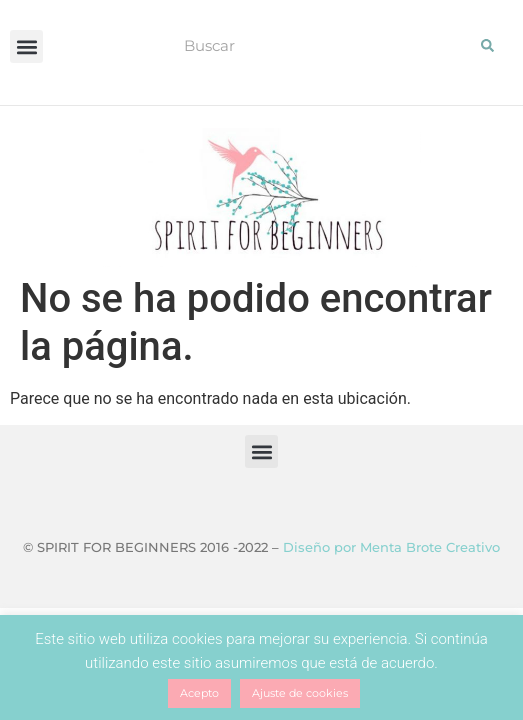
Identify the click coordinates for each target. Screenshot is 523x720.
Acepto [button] (199, 693)
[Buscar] (488, 45)
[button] (26, 46)
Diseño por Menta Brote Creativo (391, 547)
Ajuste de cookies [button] (300, 693)
